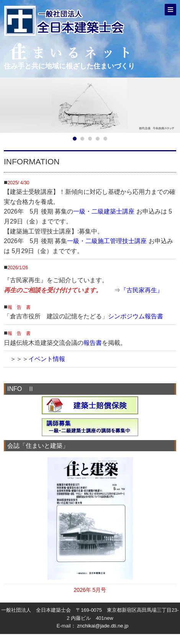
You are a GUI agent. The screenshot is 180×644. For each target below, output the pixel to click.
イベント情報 (47, 359)
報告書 (93, 343)
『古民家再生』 (142, 290)
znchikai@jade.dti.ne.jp (103, 626)
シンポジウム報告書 (136, 316)
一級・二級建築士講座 (104, 211)
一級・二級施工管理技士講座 (107, 241)
